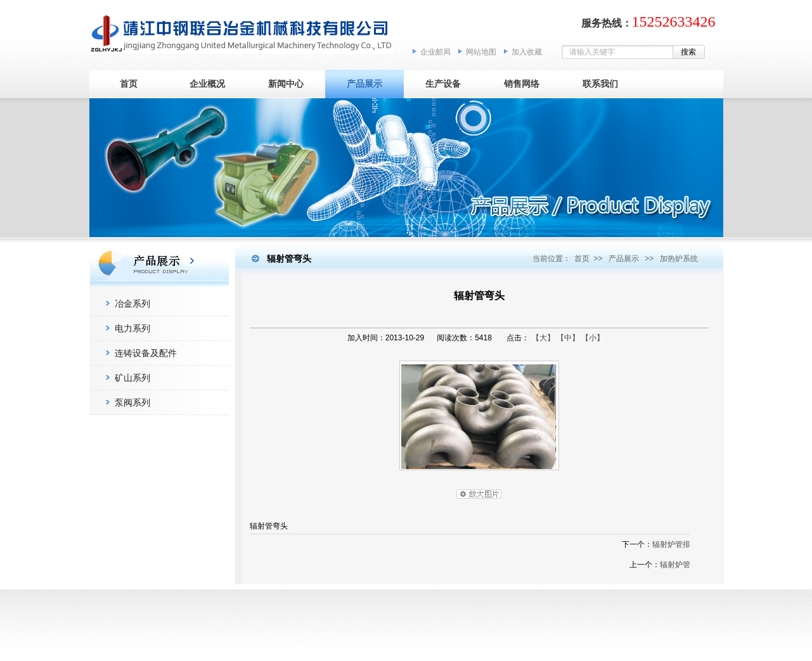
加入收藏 (527, 52)
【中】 (568, 338)
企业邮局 (435, 52)
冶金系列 (132, 304)
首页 (129, 84)
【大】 (543, 338)
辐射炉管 (675, 565)
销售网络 (522, 84)
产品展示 (364, 84)
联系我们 (600, 84)
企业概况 (207, 84)
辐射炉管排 (671, 544)
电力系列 (132, 328)
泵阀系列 (132, 402)
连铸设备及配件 (146, 353)
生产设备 (443, 84)
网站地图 (481, 52)
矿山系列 (132, 378)
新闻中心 (286, 84)
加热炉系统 (679, 259)
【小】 (593, 338)
